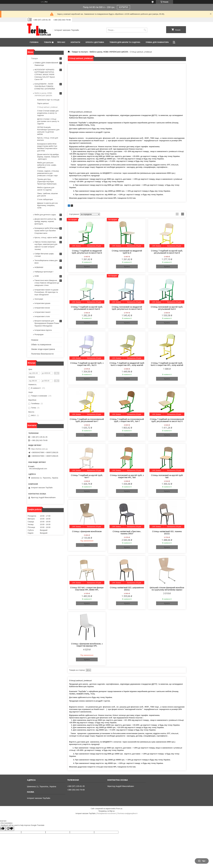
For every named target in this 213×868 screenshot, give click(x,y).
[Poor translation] (10, 829)
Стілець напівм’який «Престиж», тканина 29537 (127, 533)
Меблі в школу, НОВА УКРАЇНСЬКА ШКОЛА (109, 52)
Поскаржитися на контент (106, 813)
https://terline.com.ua (39, 449)
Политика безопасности (42, 354)
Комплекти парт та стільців (48, 100)
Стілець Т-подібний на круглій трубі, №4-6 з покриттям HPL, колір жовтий (167, 364)
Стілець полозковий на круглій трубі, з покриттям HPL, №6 (127, 476)
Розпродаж (39, 334)
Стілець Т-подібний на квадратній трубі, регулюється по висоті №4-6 (87, 252)
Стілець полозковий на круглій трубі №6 (167, 476)
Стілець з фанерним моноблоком (87, 531)
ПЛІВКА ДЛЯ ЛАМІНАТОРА (157, 42)
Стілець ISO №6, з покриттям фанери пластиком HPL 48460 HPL (87, 589)
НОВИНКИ (39, 267)
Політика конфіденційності (127, 813)
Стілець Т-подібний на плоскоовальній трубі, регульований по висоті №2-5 (167, 420)
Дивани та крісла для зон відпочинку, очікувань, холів (48, 205)
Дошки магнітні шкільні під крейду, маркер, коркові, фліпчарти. (45, 221)
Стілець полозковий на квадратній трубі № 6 (127, 252)
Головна (34, 42)
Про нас (61, 42)
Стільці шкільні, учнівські (47, 107)
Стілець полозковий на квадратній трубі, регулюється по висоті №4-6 (127, 308)
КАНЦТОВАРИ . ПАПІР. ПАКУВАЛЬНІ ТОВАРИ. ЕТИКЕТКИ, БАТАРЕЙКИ (45, 86)
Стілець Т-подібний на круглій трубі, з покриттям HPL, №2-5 (87, 364)
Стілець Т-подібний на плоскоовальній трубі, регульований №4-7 (87, 420)
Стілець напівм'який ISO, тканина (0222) (167, 533)
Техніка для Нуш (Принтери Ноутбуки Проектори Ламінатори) (47, 182)
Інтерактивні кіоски (42, 308)
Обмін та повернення (41, 345)
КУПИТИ (123, 7)
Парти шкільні (43, 103)
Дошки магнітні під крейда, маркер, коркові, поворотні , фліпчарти (48, 157)
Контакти (75, 42)
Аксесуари (39, 299)
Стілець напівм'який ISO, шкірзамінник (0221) (127, 589)
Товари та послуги (80, 52)
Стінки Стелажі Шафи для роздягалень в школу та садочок (48, 113)
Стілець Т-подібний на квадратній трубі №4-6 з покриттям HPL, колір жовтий (127, 364)
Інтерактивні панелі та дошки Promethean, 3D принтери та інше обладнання (46, 292)
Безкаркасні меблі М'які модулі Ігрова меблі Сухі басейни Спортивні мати (47, 231)
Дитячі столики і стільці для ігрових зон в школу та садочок (48, 121)
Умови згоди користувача (43, 349)
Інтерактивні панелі (42, 312)
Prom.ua (119, 809)
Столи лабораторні (45, 199)
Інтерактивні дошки (42, 303)
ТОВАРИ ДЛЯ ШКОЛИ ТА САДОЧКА (125, 42)
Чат (202, 861)
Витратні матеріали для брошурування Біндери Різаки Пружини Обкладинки (47, 323)
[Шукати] (145, 30)
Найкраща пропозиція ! (44, 272)
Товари (48, 42)
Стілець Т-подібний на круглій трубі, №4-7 (87, 476)
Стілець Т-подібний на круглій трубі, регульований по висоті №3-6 (167, 252)
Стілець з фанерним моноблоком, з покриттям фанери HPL (87, 645)
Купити (87, 267)
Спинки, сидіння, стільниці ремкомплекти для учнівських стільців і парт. (48, 173)
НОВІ (37, 276)
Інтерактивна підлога (43, 330)
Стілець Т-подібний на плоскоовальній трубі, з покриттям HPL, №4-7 (127, 420)
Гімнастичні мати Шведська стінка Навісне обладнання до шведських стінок (47, 283)
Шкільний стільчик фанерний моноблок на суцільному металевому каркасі (167, 589)
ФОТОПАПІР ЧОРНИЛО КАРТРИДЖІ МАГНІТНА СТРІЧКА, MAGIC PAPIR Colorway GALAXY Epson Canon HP (45, 75)
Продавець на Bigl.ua (106, 811)
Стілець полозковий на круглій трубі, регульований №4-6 (167, 308)
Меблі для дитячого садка (45, 215)
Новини (35, 340)
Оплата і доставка (95, 42)
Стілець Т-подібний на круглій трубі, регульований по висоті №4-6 (87, 308)
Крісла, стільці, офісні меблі (46, 238)
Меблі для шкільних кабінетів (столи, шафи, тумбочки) (47, 165)
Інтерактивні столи (42, 316)
